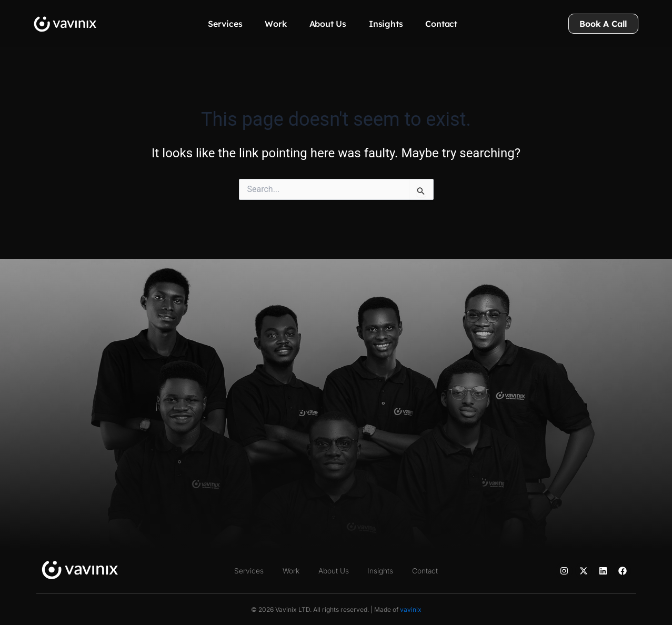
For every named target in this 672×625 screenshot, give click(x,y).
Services (225, 24)
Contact (441, 24)
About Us (328, 24)
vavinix (411, 609)
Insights (386, 24)
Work (275, 24)
